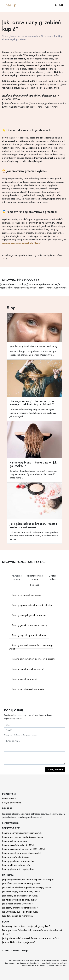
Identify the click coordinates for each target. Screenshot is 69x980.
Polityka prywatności (11, 803)
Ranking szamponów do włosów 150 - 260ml (23, 849)
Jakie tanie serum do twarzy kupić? (18, 916)
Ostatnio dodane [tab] (53, 577)
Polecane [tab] (35, 585)
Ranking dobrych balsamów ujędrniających (22, 833)
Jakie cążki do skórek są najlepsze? (19, 942)
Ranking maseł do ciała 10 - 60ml (18, 845)
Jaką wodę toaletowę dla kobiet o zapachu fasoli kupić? (28, 880)
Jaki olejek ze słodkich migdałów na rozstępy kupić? (26, 888)
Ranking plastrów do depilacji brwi (18, 869)
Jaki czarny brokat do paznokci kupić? (20, 908)
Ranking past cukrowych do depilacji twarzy (23, 837)
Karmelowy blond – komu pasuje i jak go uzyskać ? (26, 926)
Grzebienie (46, 36)
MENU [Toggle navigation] (59, 5)
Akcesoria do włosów (28, 36)
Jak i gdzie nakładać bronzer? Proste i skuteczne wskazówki (31, 938)
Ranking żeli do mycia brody (15, 841)
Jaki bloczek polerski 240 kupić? (17, 904)
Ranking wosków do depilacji (16, 857)
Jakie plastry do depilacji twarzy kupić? (20, 896)
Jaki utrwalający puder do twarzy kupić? (21, 912)
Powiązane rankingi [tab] (17, 577)
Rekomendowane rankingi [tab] (35, 577)
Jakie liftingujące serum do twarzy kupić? (21, 884)
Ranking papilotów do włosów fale (18, 861)
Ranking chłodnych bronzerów (16, 865)
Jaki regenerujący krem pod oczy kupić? (21, 892)
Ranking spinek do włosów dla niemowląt (21, 853)
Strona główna (9, 36)
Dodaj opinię (55, 770)
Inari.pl (11, 5)
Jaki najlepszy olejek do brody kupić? (20, 900)
